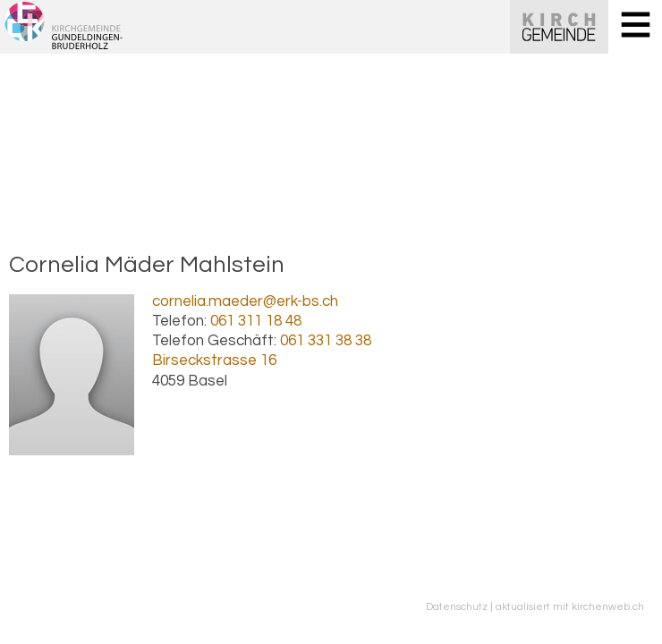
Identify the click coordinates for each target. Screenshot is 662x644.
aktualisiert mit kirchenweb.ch (570, 606)
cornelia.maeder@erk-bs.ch (245, 301)
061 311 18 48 (256, 321)
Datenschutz (457, 606)
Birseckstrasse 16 (214, 360)
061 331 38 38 (326, 341)
